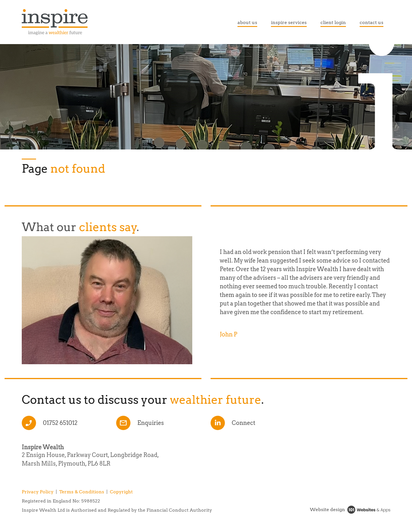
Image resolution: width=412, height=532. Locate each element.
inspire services (289, 22)
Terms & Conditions (82, 492)
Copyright (121, 492)
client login (333, 22)
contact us (372, 22)
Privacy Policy (38, 492)
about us (247, 22)
